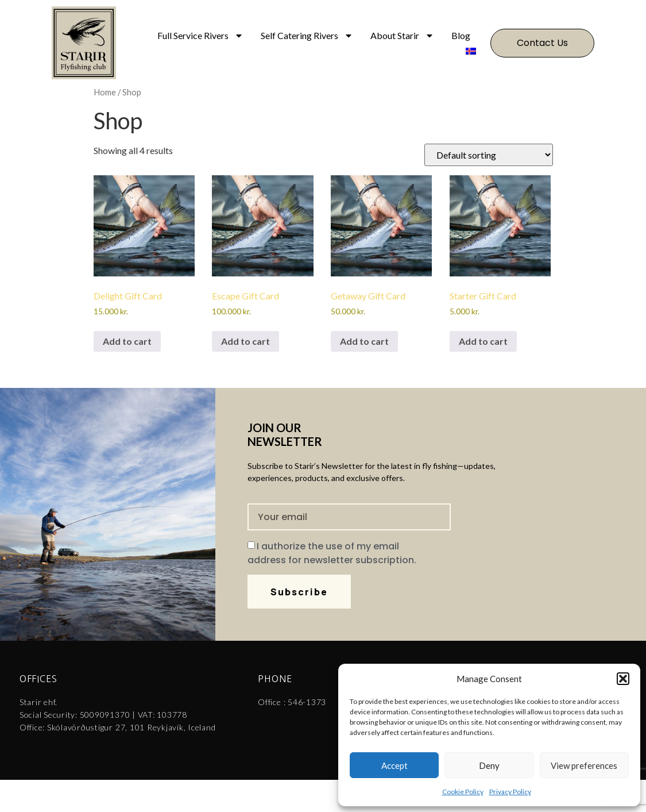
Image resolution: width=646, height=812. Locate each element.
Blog (461, 35)
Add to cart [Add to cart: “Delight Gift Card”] (127, 341)
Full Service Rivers (200, 36)
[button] (623, 679)
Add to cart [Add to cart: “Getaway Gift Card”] (364, 341)
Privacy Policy (510, 792)
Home (105, 92)
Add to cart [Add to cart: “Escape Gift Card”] (245, 341)
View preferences (584, 765)
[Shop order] (489, 155)
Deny (489, 765)
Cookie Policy (463, 792)
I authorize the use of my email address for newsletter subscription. (332, 553)
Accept (394, 765)
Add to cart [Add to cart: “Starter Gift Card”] (483, 341)
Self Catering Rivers (307, 36)
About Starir (402, 36)
